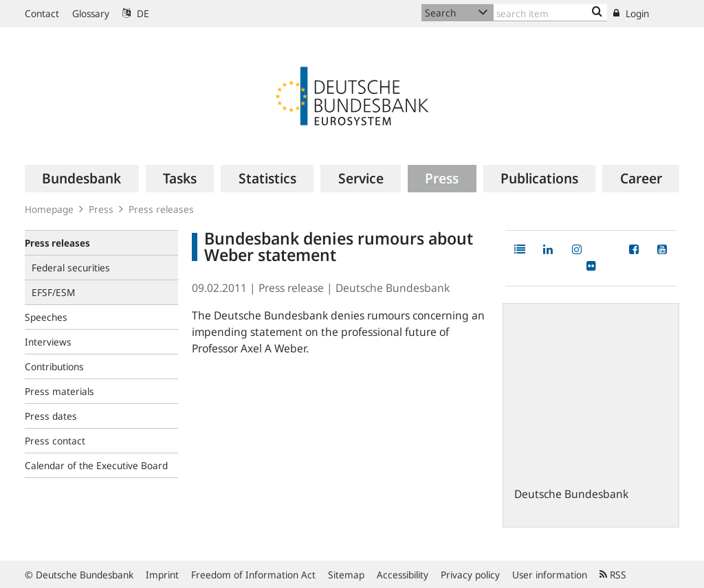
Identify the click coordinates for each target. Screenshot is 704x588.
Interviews (48, 342)
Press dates (51, 416)
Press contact (55, 441)
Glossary (91, 13)
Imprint (162, 575)
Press (101, 209)
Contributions (54, 366)
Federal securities (71, 268)
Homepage (49, 209)
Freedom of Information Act (253, 575)
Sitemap (346, 575)
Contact (42, 13)
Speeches (46, 317)
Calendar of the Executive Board (96, 465)
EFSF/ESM (53, 292)
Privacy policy (470, 575)
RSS (613, 575)
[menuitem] (82, 179)
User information (550, 575)
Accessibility (403, 575)
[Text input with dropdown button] (550, 13)
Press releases (161, 209)
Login (631, 13)
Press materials (59, 391)
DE (136, 13)
